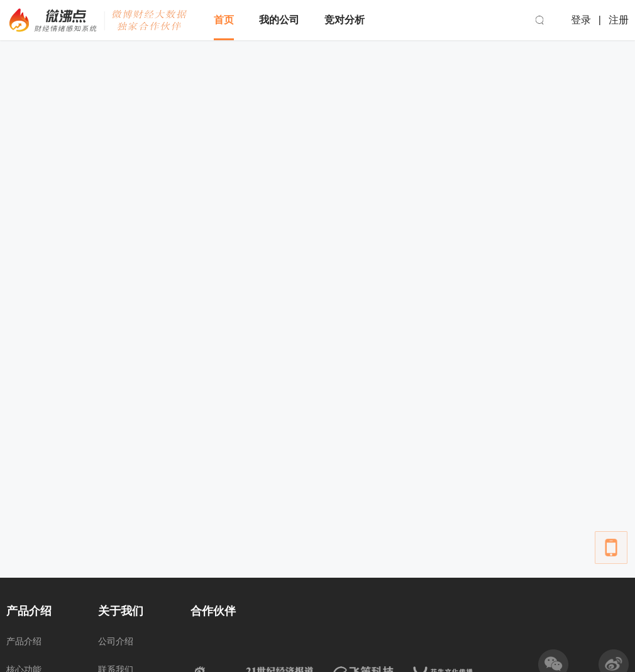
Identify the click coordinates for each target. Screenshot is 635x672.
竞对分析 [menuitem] (345, 20)
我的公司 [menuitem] (279, 20)
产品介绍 (24, 641)
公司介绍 (116, 641)
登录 (581, 20)
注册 (619, 20)
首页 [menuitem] (224, 20)
